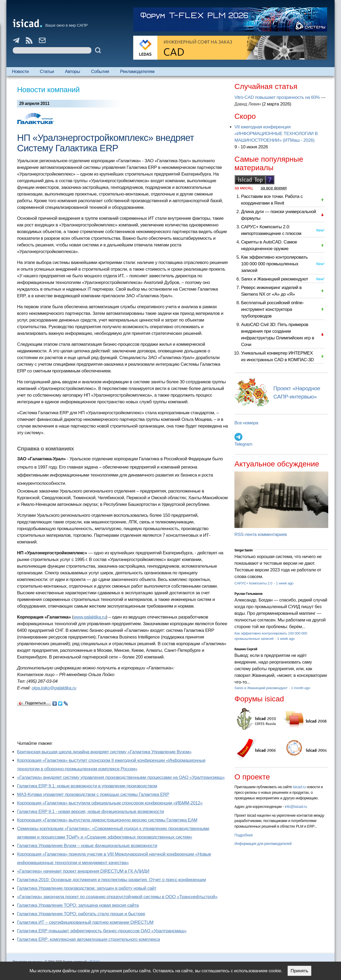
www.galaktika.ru (90, 617)
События (100, 72)
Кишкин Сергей (246, 649)
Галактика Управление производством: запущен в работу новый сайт (87, 888)
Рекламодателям (137, 72)
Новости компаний (48, 90)
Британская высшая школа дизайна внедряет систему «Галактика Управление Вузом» (104, 752)
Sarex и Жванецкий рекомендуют (275, 279)
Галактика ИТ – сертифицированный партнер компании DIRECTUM (85, 922)
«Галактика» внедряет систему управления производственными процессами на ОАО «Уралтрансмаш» (121, 777)
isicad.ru (299, 787)
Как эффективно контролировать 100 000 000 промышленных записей (274, 264)
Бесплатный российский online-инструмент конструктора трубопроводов (273, 309)
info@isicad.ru (296, 807)
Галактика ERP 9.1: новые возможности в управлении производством (87, 786)
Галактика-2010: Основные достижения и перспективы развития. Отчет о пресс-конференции (111, 880)
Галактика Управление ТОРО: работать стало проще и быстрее (81, 914)
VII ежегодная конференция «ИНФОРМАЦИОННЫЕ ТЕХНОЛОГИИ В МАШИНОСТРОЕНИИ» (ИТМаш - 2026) (276, 134)
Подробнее (244, 835)
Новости (20, 72)
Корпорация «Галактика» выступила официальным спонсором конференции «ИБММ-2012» (110, 803)
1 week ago (285, 583)
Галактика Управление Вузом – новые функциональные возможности (87, 846)
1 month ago (300, 688)
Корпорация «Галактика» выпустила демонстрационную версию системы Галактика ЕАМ (107, 820)
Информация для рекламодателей (263, 844)
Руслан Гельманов (248, 594)
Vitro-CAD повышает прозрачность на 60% (277, 97)
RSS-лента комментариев (261, 534)
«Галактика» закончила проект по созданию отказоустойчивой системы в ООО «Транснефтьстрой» (117, 897)
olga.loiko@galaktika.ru (54, 688)
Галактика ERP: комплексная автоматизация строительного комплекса (88, 939)
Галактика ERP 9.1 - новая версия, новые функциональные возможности (90, 812)
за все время (274, 188)
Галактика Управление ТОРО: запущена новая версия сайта (78, 905)
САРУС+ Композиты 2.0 (254, 583)
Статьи (47, 72)
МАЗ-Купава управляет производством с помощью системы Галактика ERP (93, 794)
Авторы (72, 72)
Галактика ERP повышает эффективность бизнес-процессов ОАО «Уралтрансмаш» (102, 931)
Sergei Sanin (243, 550)
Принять (299, 971)
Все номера (246, 423)
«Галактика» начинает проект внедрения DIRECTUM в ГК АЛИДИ (83, 871)
